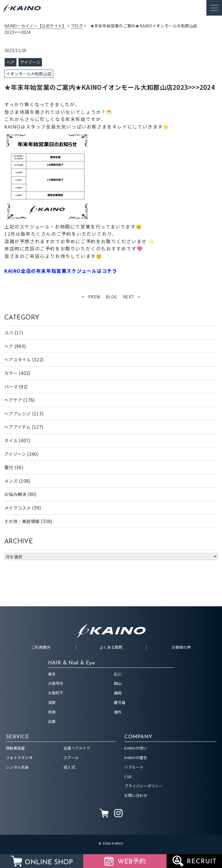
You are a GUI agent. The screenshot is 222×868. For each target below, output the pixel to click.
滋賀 (52, 702)
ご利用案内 (41, 647)
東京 (52, 674)
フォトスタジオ (19, 758)
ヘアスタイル (18, 359)
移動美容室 (15, 748)
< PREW (91, 297)
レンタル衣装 (17, 767)
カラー (11, 373)
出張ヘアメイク (77, 748)
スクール (71, 758)
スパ (9, 333)
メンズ (11, 481)
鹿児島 (120, 702)
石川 (118, 674)
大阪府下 (56, 693)
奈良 (52, 712)
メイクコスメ (18, 508)
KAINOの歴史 (136, 758)
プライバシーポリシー (144, 786)
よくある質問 (111, 647)
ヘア (9, 346)
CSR (128, 777)
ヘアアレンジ (18, 413)
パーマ (11, 387)
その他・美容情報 (22, 521)
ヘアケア (13, 400)
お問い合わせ (136, 795)
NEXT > (132, 297)
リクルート (134, 767)
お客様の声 (181, 647)
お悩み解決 (15, 494)
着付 (9, 467)
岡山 (118, 683)
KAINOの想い (136, 748)
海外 (118, 712)
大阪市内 (56, 683)
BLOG (111, 297)
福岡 (118, 693)
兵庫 (52, 721)
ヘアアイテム (17, 427)
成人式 (69, 767)
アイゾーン (15, 454)
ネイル (11, 440)
